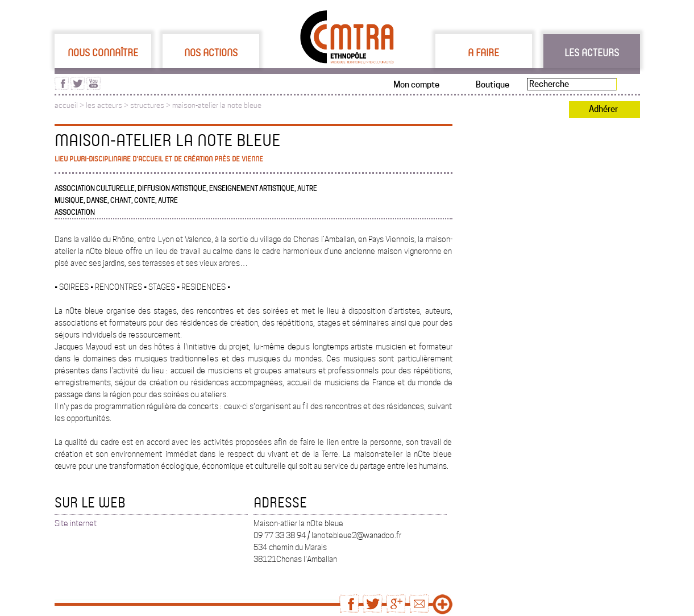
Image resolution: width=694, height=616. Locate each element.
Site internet (76, 523)
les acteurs (104, 105)
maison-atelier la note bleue (217, 105)
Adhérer (603, 109)
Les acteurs (592, 52)
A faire (483, 52)
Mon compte (416, 85)
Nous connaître (103, 52)
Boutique (493, 85)
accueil (66, 105)
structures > (151, 105)
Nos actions (211, 52)
